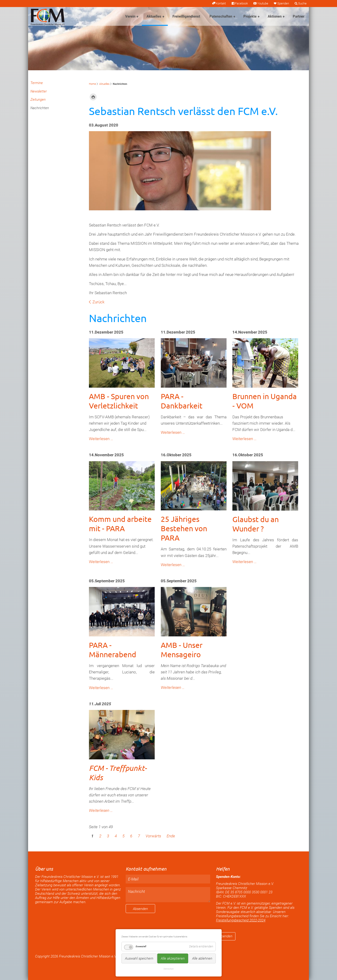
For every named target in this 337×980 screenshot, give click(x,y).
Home (92, 84)
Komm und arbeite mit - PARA (120, 524)
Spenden (283, 3)
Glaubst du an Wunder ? (256, 524)
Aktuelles (154, 16)
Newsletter (39, 91)
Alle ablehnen (202, 958)
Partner (299, 16)
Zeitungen (38, 100)
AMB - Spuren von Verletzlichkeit (119, 401)
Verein (130, 16)
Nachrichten (40, 108)
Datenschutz (169, 969)
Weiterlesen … (101, 439)
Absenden (140, 909)
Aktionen (275, 16)
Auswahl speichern (139, 958)
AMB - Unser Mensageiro (182, 650)
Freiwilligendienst (186, 16)
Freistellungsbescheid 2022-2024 (241, 920)
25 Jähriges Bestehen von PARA (184, 528)
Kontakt (221, 3)
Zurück (98, 302)
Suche (302, 3)
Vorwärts (153, 836)
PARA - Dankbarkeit (182, 401)
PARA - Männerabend (113, 650)
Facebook (241, 3)
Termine (37, 83)
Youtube (263, 3)
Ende (171, 836)
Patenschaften (221, 16)
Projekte (250, 16)
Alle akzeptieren (173, 958)
